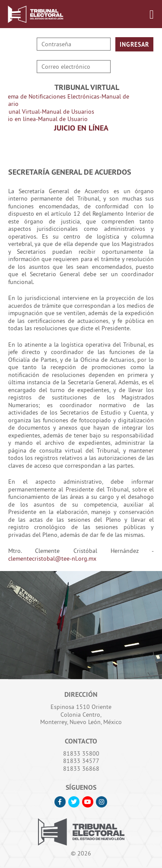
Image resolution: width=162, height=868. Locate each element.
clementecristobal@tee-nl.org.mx (52, 558)
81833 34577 (81, 761)
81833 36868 (81, 769)
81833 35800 (81, 753)
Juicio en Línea (81, 128)
